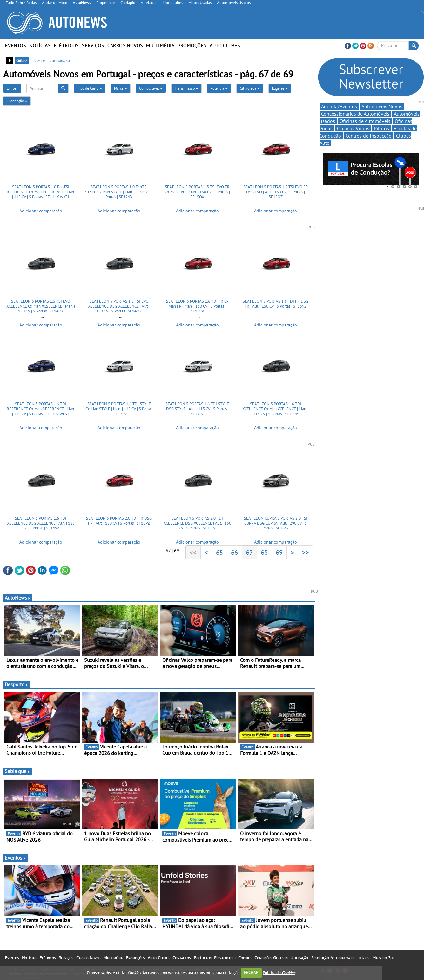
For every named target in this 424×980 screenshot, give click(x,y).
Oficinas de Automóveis (365, 121)
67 (249, 552)
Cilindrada (250, 88)
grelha (22, 60)
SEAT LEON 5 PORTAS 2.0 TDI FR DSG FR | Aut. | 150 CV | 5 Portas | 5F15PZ (119, 521)
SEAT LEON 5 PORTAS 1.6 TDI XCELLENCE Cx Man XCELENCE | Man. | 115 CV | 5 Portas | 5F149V (276, 409)
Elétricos (66, 45)
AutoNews (18, 598)
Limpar (12, 88)
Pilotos (381, 128)
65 (219, 552)
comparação (60, 60)
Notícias (40, 45)
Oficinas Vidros (353, 128)
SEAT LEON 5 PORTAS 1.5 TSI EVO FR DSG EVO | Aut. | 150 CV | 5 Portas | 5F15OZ (276, 192)
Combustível (151, 88)
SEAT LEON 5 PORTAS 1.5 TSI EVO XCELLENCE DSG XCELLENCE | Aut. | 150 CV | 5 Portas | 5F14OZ (119, 306)
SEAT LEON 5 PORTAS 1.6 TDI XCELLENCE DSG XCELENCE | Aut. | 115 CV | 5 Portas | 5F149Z (41, 523)
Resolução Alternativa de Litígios (340, 958)
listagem (39, 60)
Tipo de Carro (90, 88)
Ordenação (17, 101)
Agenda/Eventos (339, 106)
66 (234, 552)
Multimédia (160, 45)
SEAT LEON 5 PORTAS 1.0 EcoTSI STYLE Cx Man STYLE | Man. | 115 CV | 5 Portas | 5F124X (119, 192)
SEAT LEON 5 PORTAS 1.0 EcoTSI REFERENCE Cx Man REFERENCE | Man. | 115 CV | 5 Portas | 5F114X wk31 (41, 192)
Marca (121, 88)
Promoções (192, 45)
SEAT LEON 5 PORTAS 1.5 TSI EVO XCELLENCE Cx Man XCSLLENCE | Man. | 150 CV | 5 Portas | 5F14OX (41, 306)
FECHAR (251, 973)
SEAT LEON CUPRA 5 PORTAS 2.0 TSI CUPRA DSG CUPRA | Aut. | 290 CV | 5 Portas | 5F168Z (276, 523)
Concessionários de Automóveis (355, 114)
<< (193, 552)
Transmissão (186, 88)
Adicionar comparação (41, 211)
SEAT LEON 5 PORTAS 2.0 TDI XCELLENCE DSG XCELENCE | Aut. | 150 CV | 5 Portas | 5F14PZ (197, 523)
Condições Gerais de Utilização (281, 958)
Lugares (280, 88)
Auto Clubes (225, 45)
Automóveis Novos (382, 106)
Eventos (16, 45)
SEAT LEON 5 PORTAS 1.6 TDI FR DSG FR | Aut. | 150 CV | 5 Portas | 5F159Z (276, 304)
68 (264, 552)
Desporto (17, 684)
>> (306, 552)
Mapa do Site (384, 958)
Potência (219, 88)
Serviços (93, 45)
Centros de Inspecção (369, 136)
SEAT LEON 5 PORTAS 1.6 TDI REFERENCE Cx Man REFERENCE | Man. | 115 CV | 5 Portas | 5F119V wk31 (41, 409)
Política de (279, 973)
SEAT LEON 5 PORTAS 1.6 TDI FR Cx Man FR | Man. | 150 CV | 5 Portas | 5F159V (197, 306)
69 (279, 552)
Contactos (182, 958)
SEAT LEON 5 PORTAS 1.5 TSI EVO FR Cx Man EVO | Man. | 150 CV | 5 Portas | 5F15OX (197, 192)
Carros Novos (125, 45)
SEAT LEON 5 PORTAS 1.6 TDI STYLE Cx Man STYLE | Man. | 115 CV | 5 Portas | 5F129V (119, 409)
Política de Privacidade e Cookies (222, 958)
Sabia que (17, 771)
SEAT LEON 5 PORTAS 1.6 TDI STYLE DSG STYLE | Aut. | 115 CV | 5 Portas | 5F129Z (197, 409)
